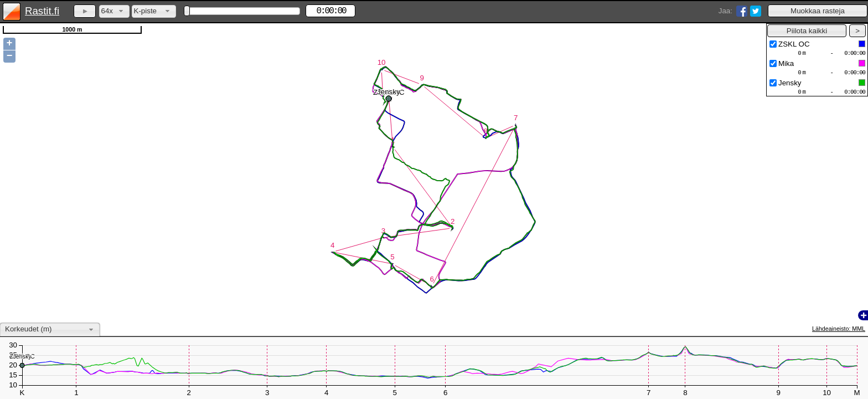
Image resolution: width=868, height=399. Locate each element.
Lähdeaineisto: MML (839, 329)
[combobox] (114, 11)
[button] (818, 11)
